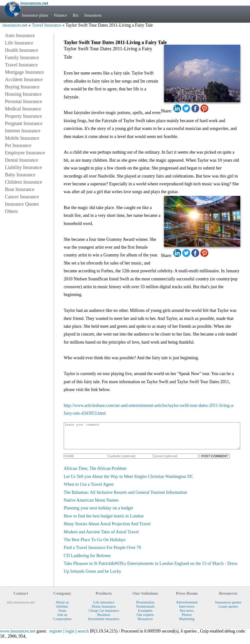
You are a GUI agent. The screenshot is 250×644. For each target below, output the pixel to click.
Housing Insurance (23, 94)
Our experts (145, 620)
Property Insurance (23, 116)
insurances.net (15, 25)
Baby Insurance (20, 175)
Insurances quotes (228, 607)
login (70, 636)
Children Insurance (24, 182)
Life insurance (104, 607)
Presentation (145, 607)
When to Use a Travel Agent (89, 489)
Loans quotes (228, 612)
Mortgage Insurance (25, 72)
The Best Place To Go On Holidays (95, 545)
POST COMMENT (215, 461)
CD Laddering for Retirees (87, 561)
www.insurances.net (18, 636)
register (56, 636)
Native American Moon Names (91, 505)
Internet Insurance (23, 131)
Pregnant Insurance (24, 123)
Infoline (62, 612)
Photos (187, 620)
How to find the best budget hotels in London (104, 521)
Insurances (94, 15)
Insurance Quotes (22, 204)
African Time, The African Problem (95, 474)
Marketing (187, 624)
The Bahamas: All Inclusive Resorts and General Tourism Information (125, 497)
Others (11, 211)
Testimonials (145, 612)
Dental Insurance (21, 160)
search (83, 636)
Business (104, 620)
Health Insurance (21, 50)
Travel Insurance (47, 25)
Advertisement (187, 607)
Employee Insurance (25, 153)
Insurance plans (35, 15)
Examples (145, 616)
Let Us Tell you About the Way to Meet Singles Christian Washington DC (129, 482)
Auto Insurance (20, 35)
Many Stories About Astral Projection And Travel (107, 529)
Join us (62, 620)
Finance (61, 15)
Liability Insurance (23, 167)
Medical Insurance (23, 109)
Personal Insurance (23, 101)
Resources (145, 624)
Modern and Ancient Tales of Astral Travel (101, 537)
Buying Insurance (22, 87)
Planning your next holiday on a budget (98, 513)
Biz (76, 15)
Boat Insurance (20, 189)
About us (62, 607)
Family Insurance (22, 57)
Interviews (187, 612)
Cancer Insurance (22, 197)
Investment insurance (104, 624)
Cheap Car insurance (104, 616)
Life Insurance (19, 43)
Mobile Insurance (22, 138)
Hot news (187, 616)
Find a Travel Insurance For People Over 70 (102, 553)
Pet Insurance (18, 145)
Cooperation (62, 624)
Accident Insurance (24, 79)
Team (62, 616)
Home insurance (104, 612)
